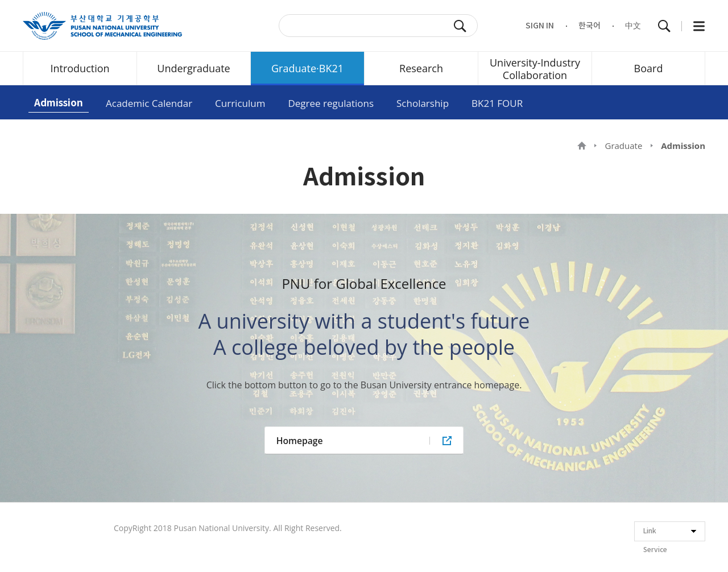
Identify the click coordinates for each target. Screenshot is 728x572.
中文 (633, 26)
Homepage (300, 441)
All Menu (699, 26)
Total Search (664, 26)
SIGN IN (540, 26)
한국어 (590, 26)
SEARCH (460, 26)
